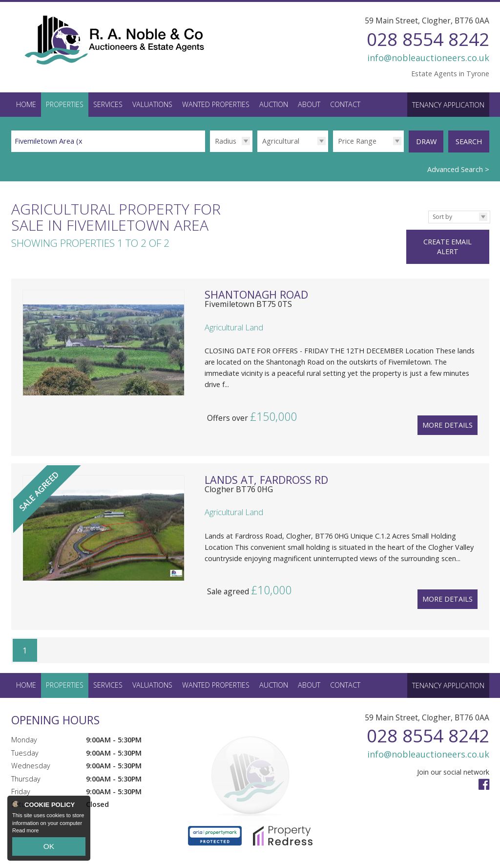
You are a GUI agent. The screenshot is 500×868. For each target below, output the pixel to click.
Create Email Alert (455, 233)
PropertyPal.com (105, 856)
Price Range (357, 141)
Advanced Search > (458, 166)
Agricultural (281, 141)
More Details (448, 409)
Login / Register (456, 851)
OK (49, 849)
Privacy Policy (158, 856)
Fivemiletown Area (50, 141)
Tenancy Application (448, 105)
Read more (25, 836)
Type (257, 152)
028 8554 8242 (428, 39)
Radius (226, 141)
